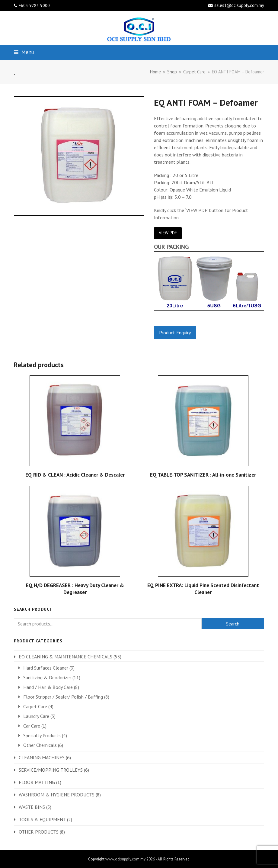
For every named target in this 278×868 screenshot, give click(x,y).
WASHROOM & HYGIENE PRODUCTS (57, 795)
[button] (24, 52)
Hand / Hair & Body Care (48, 687)
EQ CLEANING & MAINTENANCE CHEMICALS (66, 657)
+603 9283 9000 (34, 5)
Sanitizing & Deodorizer (47, 677)
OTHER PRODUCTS (39, 832)
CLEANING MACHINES (42, 757)
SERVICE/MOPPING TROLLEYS (51, 770)
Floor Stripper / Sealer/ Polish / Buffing (63, 697)
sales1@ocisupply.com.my (239, 5)
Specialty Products (42, 735)
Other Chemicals (40, 745)
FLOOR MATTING (37, 782)
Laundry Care (36, 716)
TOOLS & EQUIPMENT (42, 819)
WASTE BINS (32, 807)
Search (233, 624)
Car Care (32, 726)
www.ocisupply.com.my (125, 859)
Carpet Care (35, 706)
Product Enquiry (175, 333)
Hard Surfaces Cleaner (46, 668)
